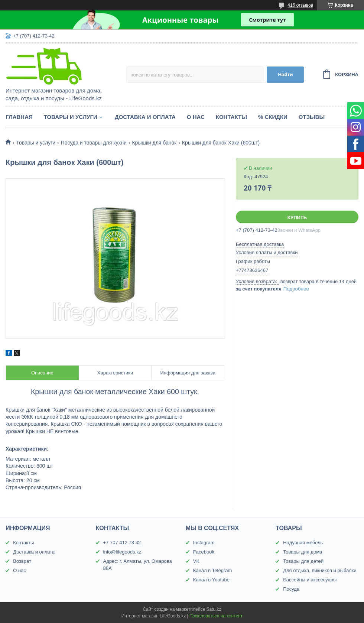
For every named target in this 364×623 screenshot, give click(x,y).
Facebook (204, 552)
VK (196, 561)
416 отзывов (300, 5)
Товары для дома (303, 552)
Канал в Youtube (211, 580)
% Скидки (273, 117)
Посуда (291, 589)
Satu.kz (214, 609)
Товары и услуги (71, 117)
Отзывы (312, 117)
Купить (297, 218)
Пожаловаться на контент (216, 616)
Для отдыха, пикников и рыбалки (320, 570)
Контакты (231, 117)
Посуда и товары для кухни (94, 143)
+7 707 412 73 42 (122, 543)
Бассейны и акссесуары (310, 580)
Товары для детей (303, 561)
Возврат (22, 561)
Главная (19, 117)
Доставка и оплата (145, 117)
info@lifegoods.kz (122, 552)
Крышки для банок (154, 143)
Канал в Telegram (212, 570)
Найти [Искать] (285, 74)
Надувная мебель (303, 543)
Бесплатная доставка (260, 244)
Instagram (204, 543)
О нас (196, 117)
